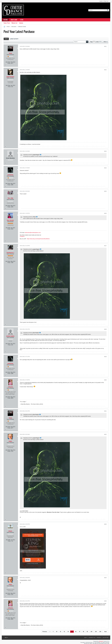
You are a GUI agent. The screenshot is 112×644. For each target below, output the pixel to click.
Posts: (9, 63)
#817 (105, 246)
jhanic (10, 531)
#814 (105, 168)
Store (22, 20)
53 (64, 632)
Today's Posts (7, 23)
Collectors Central (22, 27)
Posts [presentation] (6, 39)
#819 (105, 357)
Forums (6, 20)
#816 (105, 213)
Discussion (14, 27)
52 (60, 632)
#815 (105, 191)
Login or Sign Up (104, 1)
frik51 (10, 441)
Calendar (21, 23)
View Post (41, 155)
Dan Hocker (10, 220)
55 (72, 632)
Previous (45, 632)
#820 (105, 380)
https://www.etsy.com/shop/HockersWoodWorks (38, 239)
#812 (105, 70)
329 (100, 632)
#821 (105, 411)
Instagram (22, 236)
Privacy (99, 638)
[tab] (6, 39)
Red (6, 638)
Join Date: (8, 62)
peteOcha (10, 175)
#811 (105, 46)
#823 (105, 524)
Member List (14, 23)
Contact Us (92, 638)
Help (86, 638)
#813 (105, 151)
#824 (105, 578)
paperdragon (10, 77)
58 (83, 632)
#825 (105, 601)
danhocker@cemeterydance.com (33, 233)
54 (68, 632)
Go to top (106, 638)
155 (96, 632)
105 (91, 632)
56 (76, 632)
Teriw (10, 53)
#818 (105, 329)
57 (80, 632)
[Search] (97, 10)
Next (105, 632)
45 (57, 632)
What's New (14, 20)
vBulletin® (101, 641)
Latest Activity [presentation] (14, 39)
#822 (105, 434)
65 (87, 632)
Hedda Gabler (10, 336)
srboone (10, 387)
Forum (8, 27)
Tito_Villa (10, 198)
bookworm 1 (10, 253)
